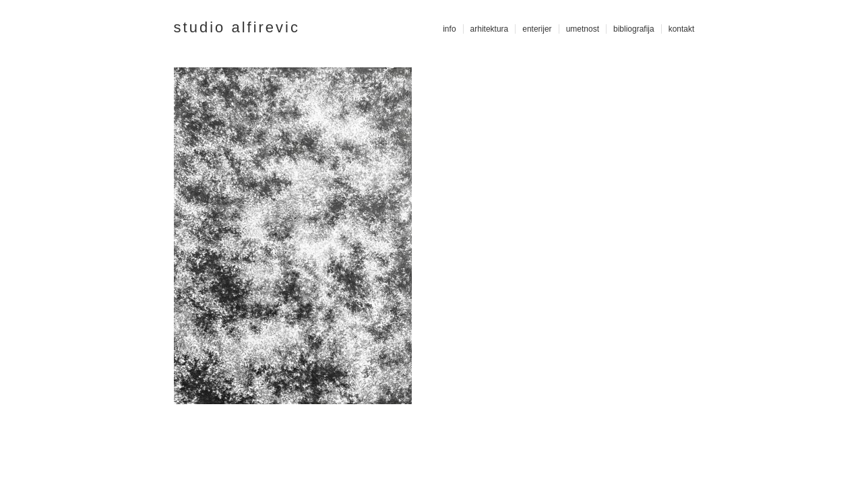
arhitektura (490, 29)
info (449, 29)
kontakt (682, 29)
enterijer (537, 29)
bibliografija (634, 29)
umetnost (583, 29)
